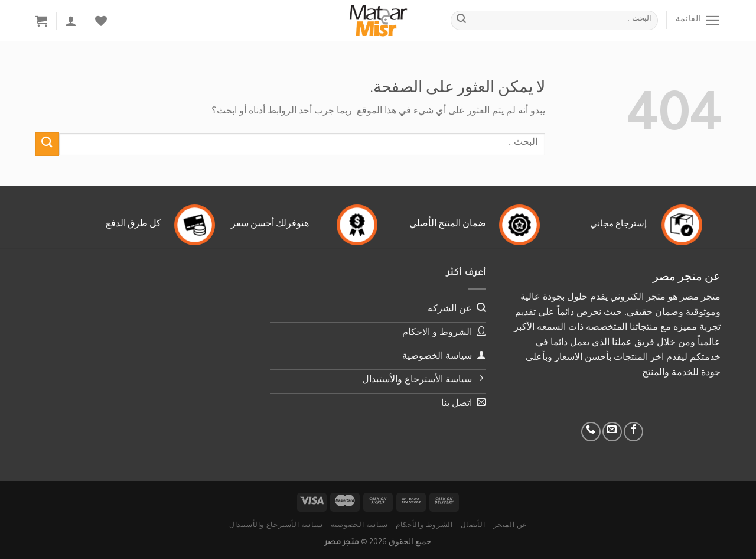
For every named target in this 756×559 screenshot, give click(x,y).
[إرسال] (461, 21)
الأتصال (473, 526)
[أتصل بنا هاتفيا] (591, 432)
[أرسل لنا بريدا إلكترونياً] (612, 432)
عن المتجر (510, 526)
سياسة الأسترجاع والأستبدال (276, 526)
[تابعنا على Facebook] (633, 432)
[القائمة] (698, 20)
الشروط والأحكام (424, 526)
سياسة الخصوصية (359, 526)
